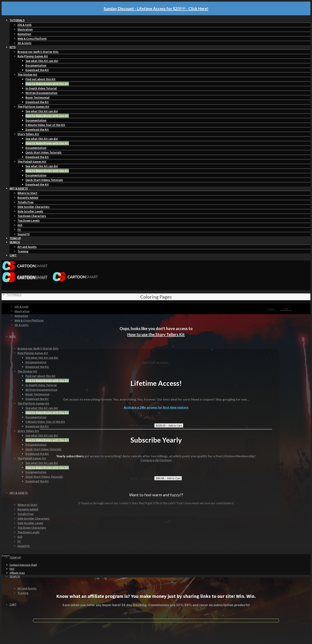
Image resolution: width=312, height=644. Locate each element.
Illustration (25, 29)
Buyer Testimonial (37, 97)
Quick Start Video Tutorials (43, 152)
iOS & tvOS (24, 25)
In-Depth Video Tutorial (41, 88)
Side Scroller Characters (34, 207)
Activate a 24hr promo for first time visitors (156, 407)
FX (19, 230)
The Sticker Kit (27, 75)
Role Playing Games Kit (33, 56)
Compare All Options (156, 460)
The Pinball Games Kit (32, 162)
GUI (20, 225)
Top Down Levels (29, 220)
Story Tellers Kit (28, 134)
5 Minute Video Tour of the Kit (45, 125)
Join (286, 309)
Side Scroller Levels (30, 211)
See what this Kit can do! (42, 61)
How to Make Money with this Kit (47, 84)
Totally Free (25, 202)
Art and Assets (27, 247)
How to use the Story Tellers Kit (156, 334)
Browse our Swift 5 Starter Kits (38, 52)
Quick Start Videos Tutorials (44, 180)
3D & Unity (24, 43)
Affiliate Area (17, 573)
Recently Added (28, 198)
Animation (24, 34)
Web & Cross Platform (32, 39)
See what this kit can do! (42, 111)
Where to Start (27, 193)
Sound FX (24, 234)
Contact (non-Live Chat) (23, 565)
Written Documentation (41, 93)
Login (272, 309)
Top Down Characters (32, 216)
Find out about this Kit (40, 79)
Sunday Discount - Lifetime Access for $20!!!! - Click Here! (156, 9)
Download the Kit (37, 70)
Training (23, 251)
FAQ (12, 569)
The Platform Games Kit (33, 107)
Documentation (36, 65)
